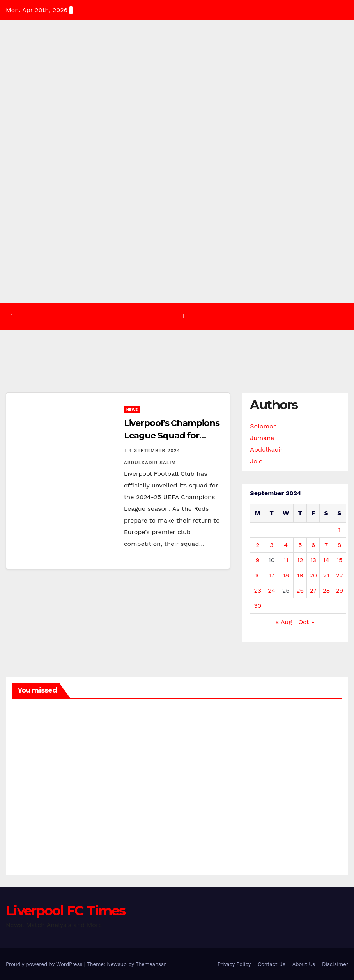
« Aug (284, 622)
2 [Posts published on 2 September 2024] (258, 545)
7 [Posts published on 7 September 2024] (326, 545)
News (132, 409)
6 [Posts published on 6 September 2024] (313, 545)
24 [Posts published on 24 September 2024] (272, 590)
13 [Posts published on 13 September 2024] (313, 560)
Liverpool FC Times (65, 910)
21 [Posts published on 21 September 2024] (326, 575)
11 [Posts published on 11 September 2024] (286, 560)
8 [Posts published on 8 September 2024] (340, 545)
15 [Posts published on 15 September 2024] (340, 560)
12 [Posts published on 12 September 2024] (300, 560)
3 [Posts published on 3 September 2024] (272, 545)
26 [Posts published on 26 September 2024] (300, 590)
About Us (304, 964)
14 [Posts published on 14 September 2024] (326, 560)
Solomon (263, 426)
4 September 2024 (155, 450)
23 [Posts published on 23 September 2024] (258, 590)
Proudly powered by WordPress (45, 964)
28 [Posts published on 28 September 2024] (326, 590)
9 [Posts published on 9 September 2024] (258, 560)
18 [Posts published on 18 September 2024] (286, 575)
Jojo (256, 461)
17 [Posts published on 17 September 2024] (272, 575)
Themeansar (151, 964)
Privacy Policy (234, 964)
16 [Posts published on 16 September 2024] (258, 575)
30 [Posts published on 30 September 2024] (258, 605)
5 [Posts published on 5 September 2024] (300, 545)
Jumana (262, 437)
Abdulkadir (266, 449)
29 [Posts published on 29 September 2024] (339, 590)
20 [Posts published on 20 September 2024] (313, 575)
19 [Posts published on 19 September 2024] (300, 575)
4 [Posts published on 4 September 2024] (286, 545)
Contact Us (272, 964)
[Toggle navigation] (183, 316)
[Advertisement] (177, 245)
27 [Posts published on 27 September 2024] (313, 590)
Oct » (306, 622)
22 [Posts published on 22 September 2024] (339, 575)
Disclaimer (335, 964)
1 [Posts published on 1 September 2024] (339, 529)
